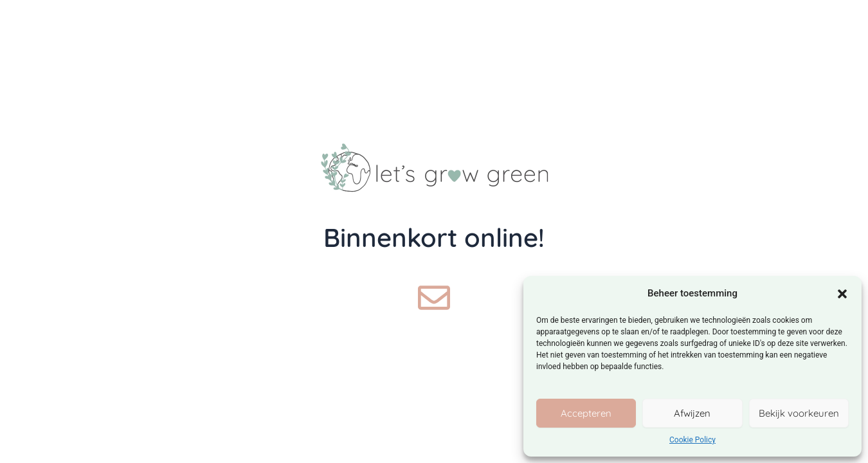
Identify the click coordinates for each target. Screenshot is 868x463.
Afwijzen (692, 413)
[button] (842, 294)
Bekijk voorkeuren (799, 413)
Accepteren (586, 413)
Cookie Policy (692, 440)
